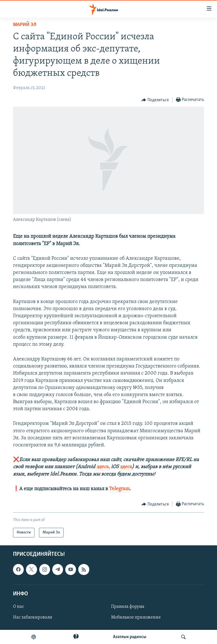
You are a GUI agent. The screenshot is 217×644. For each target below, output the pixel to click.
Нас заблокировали (33, 617)
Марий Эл (25, 25)
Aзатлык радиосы (130, 637)
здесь (126, 467)
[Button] (155, 100)
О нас (19, 607)
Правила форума (128, 607)
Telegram (119, 489)
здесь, (103, 467)
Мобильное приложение (136, 617)
